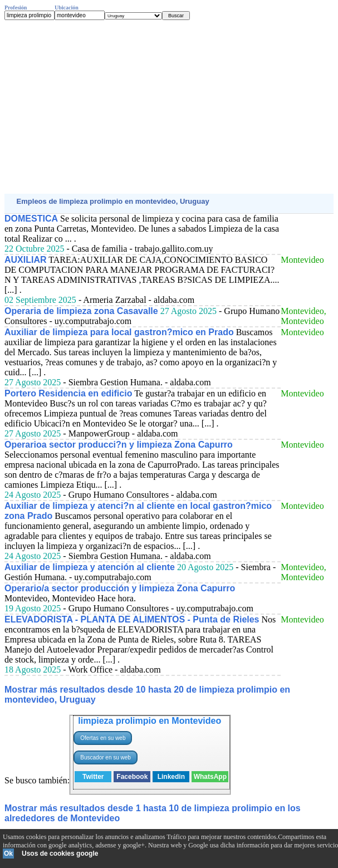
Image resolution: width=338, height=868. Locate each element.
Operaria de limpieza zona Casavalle (81, 311)
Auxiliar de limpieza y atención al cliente (90, 567)
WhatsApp (210, 777)
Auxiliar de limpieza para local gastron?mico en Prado (119, 332)
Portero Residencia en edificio (68, 393)
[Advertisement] (169, 107)
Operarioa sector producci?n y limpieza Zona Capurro (119, 445)
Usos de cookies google (60, 854)
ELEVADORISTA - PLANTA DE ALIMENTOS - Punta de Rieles (132, 619)
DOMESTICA (31, 219)
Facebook (132, 777)
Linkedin (171, 777)
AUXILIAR (26, 260)
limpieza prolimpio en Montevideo (150, 721)
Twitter (93, 777)
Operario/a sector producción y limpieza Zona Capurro (120, 588)
